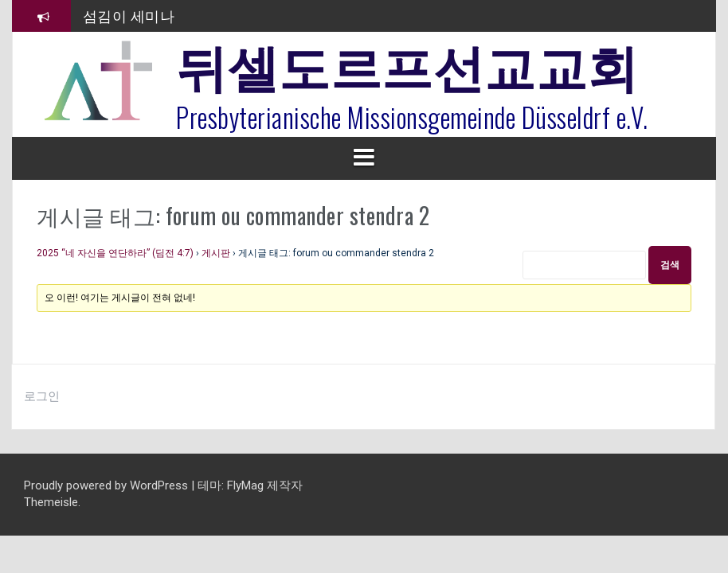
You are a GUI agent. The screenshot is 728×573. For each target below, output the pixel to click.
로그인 (42, 396)
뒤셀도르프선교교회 (407, 64)
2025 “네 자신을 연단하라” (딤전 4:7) (115, 253)
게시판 (216, 253)
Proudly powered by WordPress (108, 485)
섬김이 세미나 (129, 15)
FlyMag (245, 485)
